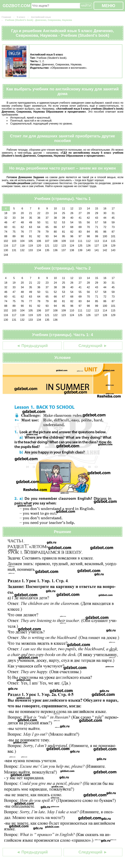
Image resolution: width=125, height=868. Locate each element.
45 (113, 218)
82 (72, 232)
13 (80, 209)
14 (88, 209)
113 (97, 241)
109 (64, 241)
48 (22, 222)
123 (64, 246)
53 (64, 222)
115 (113, 241)
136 (55, 250)
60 (6, 227)
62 (22, 227)
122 (55, 246)
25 (64, 213)
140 (88, 250)
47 (14, 222)
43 (97, 218)
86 (105, 232)
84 (88, 232)
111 (80, 241)
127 (97, 246)
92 (39, 236)
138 (72, 250)
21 (31, 213)
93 (47, 236)
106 (39, 241)
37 (47, 218)
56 (88, 222)
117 (14, 246)
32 (6, 218)
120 (39, 246)
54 (72, 222)
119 (31, 246)
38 (55, 218)
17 (113, 209)
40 (72, 218)
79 (47, 232)
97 (80, 236)
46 (6, 222)
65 (47, 227)
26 (72, 213)
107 (47, 241)
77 (31, 232)
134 (39, 250)
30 (105, 213)
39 (64, 218)
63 (31, 227)
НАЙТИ (86, 6)
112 (88, 241)
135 (47, 250)
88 (6, 236)
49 (31, 222)
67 (64, 227)
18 (6, 213)
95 (64, 236)
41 (80, 218)
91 (31, 236)
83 (80, 232)
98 (88, 236)
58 (105, 222)
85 (97, 232)
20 (22, 213)
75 (14, 232)
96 (72, 236)
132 (22, 250)
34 (22, 218)
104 (22, 241)
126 (88, 246)
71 (97, 227)
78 (39, 232)
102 (6, 241)
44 (105, 218)
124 (72, 246)
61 (14, 227)
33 (14, 218)
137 (64, 250)
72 (105, 227)
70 (88, 227)
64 (39, 227)
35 (31, 218)
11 (64, 209)
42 (88, 218)
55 (80, 222)
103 (14, 241)
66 (55, 227)
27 (80, 213)
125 (80, 246)
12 (72, 209)
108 (55, 241)
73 (113, 227)
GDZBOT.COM (17, 6)
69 (80, 227)
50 (39, 222)
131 (14, 250)
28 (88, 213)
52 (55, 222)
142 (105, 250)
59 (113, 222)
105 (31, 241)
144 (6, 255)
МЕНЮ (108, 6)
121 (47, 246)
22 (39, 213)
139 (80, 250)
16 (105, 209)
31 (113, 213)
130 (6, 250)
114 (105, 241)
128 (105, 246)
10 (55, 209)
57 (97, 222)
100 (105, 236)
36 (39, 218)
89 (14, 236)
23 (47, 213)
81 (64, 232)
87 (113, 232)
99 (97, 236)
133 (31, 250)
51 (47, 222)
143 (113, 250)
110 (72, 241)
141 (97, 250)
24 (55, 213)
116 (6, 246)
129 (113, 246)
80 (55, 232)
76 (22, 232)
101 (113, 236)
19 (14, 213)
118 (22, 246)
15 (97, 209)
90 (22, 236)
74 (6, 232)
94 (55, 236)
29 (97, 213)
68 (72, 227)
